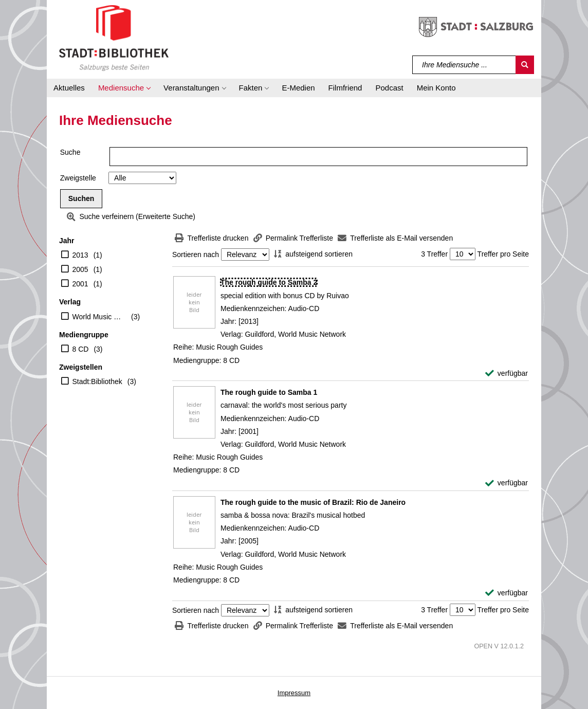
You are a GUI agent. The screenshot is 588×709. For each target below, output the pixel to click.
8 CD (81, 349)
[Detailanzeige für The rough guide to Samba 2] (269, 282)
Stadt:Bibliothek (97, 381)
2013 (80, 255)
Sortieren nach (196, 254)
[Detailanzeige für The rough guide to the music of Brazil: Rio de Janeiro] (313, 502)
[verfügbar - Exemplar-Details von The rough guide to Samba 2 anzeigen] (507, 374)
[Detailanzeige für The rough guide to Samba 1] (269, 392)
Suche (70, 152)
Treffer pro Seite (503, 254)
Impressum (294, 693)
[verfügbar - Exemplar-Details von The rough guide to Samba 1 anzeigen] (507, 483)
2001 (80, 284)
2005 (80, 269)
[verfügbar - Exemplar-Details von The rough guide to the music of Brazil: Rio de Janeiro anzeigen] (507, 593)
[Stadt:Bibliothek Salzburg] (114, 38)
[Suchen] (525, 65)
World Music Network (99, 317)
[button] (124, 88)
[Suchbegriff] (464, 65)
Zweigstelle (78, 178)
